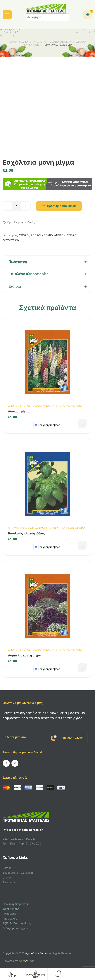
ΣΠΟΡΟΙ (27, 42)
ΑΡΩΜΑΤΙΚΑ (16, 528)
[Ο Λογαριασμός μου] (36, 972)
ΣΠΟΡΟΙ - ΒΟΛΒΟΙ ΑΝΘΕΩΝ (54, 42)
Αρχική (13, 42)
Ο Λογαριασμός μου (36, 976)
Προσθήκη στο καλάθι (62, 206)
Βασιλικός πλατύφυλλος (26, 533)
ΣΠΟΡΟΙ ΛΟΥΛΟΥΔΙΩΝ (70, 406)
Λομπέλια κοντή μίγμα (25, 655)
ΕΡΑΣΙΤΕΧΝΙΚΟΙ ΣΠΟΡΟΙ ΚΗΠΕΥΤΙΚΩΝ (50, 528)
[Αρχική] (12, 973)
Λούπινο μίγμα (19, 411)
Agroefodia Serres (36, 953)
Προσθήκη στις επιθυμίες (21, 223)
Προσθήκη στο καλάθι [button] (82, 424)
